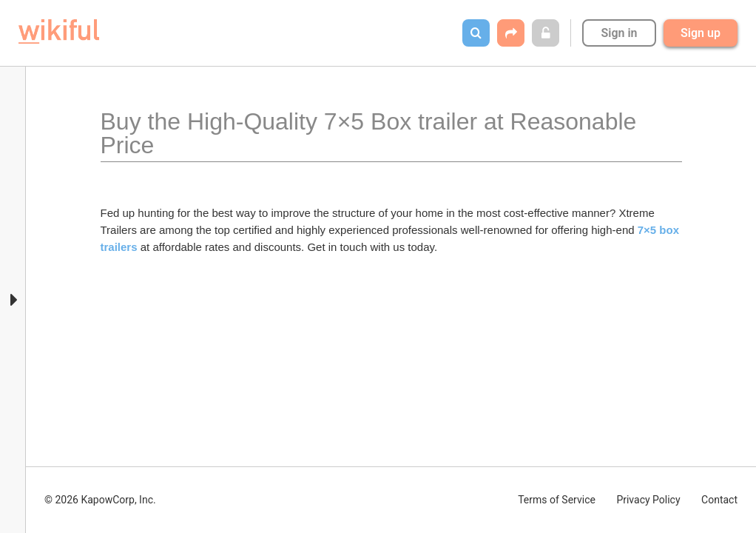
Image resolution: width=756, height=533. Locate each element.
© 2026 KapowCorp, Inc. (100, 500)
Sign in (619, 33)
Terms (557, 500)
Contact (719, 500)
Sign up (701, 33)
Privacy (648, 500)
